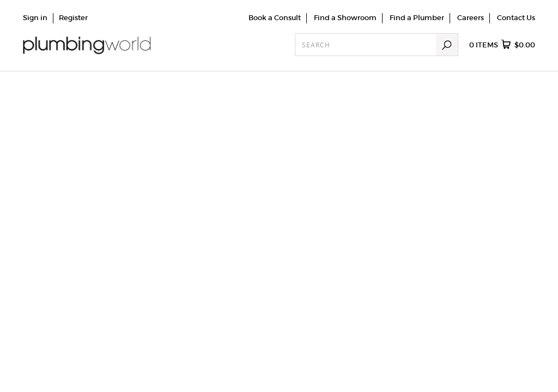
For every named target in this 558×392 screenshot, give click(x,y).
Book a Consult (275, 18)
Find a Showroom (345, 18)
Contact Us (516, 18)
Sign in (35, 18)
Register (73, 18)
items (502, 45)
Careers (471, 18)
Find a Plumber (417, 18)
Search (447, 45)
